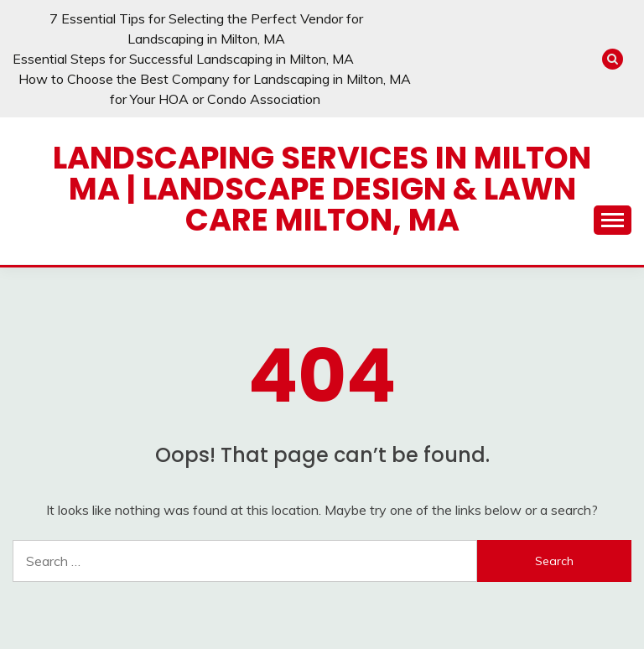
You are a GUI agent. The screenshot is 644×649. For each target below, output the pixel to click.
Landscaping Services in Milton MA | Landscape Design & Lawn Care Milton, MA (322, 189)
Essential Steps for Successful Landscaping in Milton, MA (183, 59)
